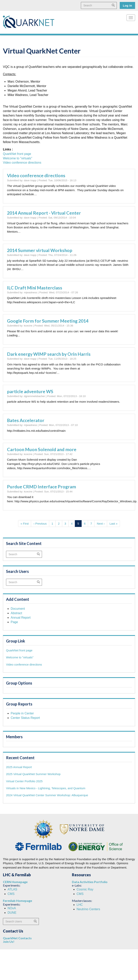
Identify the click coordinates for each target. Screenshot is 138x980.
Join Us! (9, 942)
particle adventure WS (30, 391)
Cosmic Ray (85, 889)
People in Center (22, 713)
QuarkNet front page (17, 154)
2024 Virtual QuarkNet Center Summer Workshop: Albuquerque (47, 795)
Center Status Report (25, 718)
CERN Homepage (15, 882)
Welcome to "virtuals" (18, 158)
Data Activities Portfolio (90, 882)
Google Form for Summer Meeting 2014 (48, 321)
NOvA (12, 908)
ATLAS (12, 889)
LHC (80, 905)
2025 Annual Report (19, 767)
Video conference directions (22, 163)
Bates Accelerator (26, 420)
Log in (127, 6)
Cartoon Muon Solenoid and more (42, 449)
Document (18, 609)
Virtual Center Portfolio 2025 (24, 781)
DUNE (12, 913)
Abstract (16, 613)
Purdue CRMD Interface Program (41, 487)
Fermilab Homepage (17, 901)
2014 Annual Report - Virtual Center (44, 213)
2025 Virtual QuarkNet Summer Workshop (33, 774)
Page (14, 622)
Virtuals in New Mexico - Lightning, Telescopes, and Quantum (46, 788)
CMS (11, 894)
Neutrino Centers (88, 909)
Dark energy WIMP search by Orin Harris (49, 354)
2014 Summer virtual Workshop (40, 250)
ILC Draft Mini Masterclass (35, 288)
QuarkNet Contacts (17, 938)
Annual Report (21, 618)
